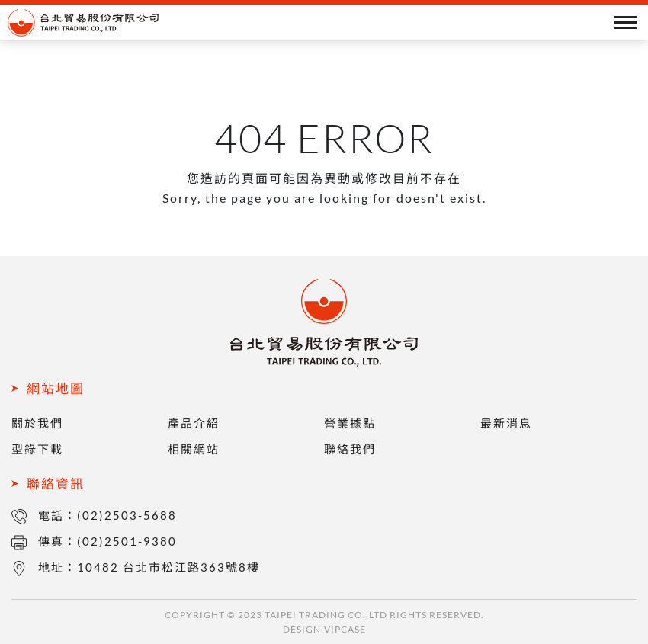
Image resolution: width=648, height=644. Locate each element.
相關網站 (194, 449)
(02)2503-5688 (127, 515)
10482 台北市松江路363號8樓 (168, 567)
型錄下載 (37, 449)
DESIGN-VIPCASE (324, 629)
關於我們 (37, 423)
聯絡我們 (350, 449)
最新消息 (506, 423)
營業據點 (350, 423)
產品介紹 (194, 423)
